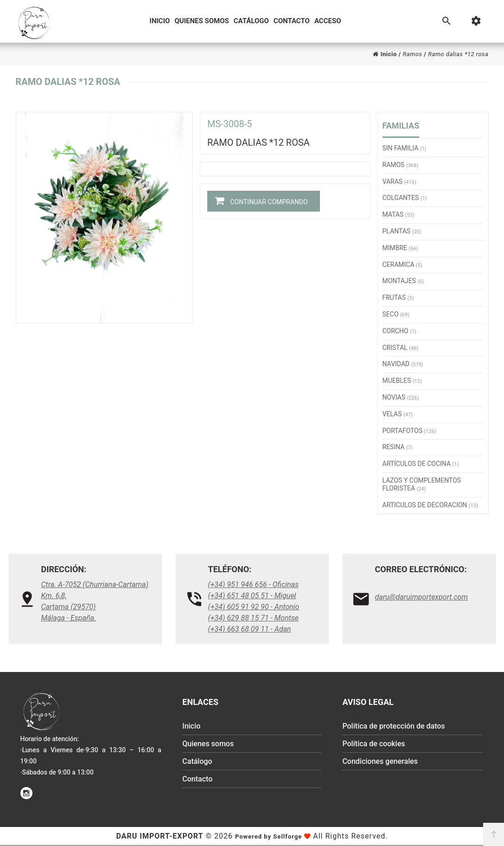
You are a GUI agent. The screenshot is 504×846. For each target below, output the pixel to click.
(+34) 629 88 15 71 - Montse (254, 618)
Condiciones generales (380, 761)
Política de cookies (373, 744)
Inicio (160, 21)
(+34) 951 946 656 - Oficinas (254, 584)
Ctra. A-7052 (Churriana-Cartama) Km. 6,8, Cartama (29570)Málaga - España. (95, 601)
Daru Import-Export (160, 836)
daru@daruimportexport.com (422, 597)
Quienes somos (201, 21)
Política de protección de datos (393, 726)
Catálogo (251, 21)
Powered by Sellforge (268, 836)
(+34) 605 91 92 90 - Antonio (254, 607)
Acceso (328, 21)
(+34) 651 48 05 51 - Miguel (252, 596)
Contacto (292, 21)
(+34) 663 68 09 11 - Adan (250, 629)
